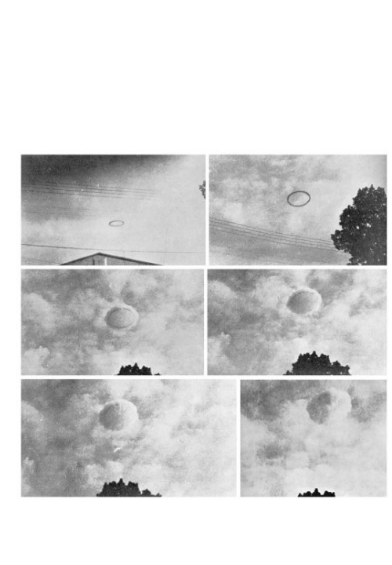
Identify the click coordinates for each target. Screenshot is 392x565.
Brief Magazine (196, 75)
